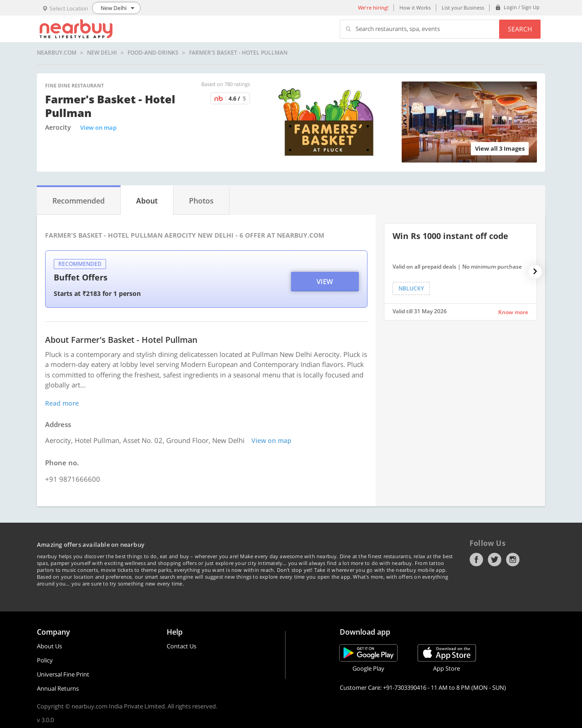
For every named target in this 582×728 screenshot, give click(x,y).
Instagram (513, 560)
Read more (62, 403)
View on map (98, 127)
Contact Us (181, 646)
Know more (513, 312)
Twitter (495, 560)
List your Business (463, 8)
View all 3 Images (500, 148)
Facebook (476, 560)
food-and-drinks (153, 53)
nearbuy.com (57, 53)
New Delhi (102, 53)
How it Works (415, 8)
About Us (49, 646)
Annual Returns (58, 688)
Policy (45, 660)
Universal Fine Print (63, 674)
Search (520, 29)
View (325, 281)
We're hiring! (373, 8)
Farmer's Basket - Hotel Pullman (238, 53)
